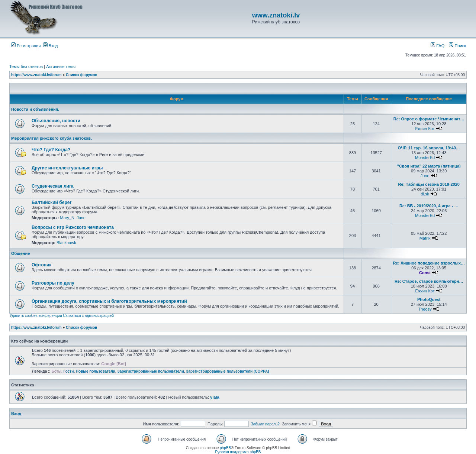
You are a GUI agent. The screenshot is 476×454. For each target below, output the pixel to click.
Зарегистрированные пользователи (151, 371)
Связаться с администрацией (88, 316)
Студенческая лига (53, 186)
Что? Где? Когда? (51, 150)
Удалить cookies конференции (36, 316)
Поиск (457, 46)
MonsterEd (425, 158)
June (425, 176)
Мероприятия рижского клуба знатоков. (52, 138)
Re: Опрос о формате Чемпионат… (429, 119)
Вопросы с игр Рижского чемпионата (73, 227)
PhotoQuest (429, 299)
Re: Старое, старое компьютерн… (429, 281)
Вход (51, 46)
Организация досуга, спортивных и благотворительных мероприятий (109, 301)
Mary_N (67, 218)
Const (425, 273)
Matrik (425, 238)
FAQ (438, 46)
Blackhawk (66, 243)
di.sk (425, 194)
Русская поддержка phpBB (238, 452)
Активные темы (61, 67)
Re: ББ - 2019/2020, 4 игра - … (429, 206)
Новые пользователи (96, 371)
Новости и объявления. (35, 109)
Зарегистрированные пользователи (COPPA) (227, 371)
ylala (215, 397)
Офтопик (41, 265)
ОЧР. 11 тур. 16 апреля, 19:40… (429, 148)
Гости (69, 371)
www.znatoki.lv (276, 15)
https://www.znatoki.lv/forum (36, 75)
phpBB (225, 448)
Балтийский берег (52, 202)
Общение (20, 253)
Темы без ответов (26, 67)
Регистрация (26, 46)
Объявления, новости (56, 121)
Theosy (425, 309)
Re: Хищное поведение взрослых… (429, 263)
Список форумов (82, 75)
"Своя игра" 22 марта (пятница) (429, 166)
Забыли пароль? (265, 424)
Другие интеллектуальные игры (67, 168)
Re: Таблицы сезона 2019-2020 (429, 184)
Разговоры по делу (53, 283)
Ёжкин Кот (425, 129)
